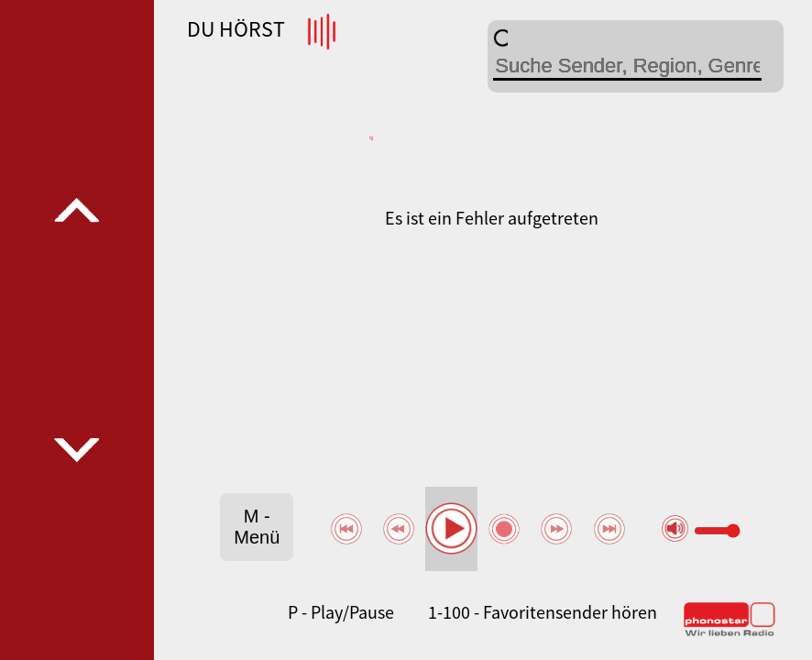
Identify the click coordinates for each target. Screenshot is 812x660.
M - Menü (257, 527)
